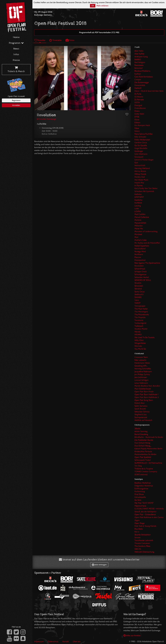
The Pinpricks (140, 317)
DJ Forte (138, 94)
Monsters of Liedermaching (146, 231)
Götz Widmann (141, 154)
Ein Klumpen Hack (142, 125)
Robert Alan (140, 403)
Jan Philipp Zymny (142, 374)
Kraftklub (138, 203)
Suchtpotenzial (141, 417)
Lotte (137, 209)
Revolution (139, 266)
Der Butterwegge (142, 82)
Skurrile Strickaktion (143, 535)
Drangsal (138, 105)
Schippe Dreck (141, 272)
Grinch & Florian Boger (144, 160)
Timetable (55, 40)
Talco (137, 300)
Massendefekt (140, 223)
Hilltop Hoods (140, 174)
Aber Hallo (139, 51)
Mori (136, 237)
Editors (137, 122)
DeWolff (138, 88)
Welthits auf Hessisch (143, 420)
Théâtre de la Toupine (144, 469)
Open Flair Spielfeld (143, 457)
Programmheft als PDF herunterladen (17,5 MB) (99, 32)
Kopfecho (138, 200)
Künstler (40, 40)
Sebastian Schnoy (142, 412)
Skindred (138, 289)
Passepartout (140, 260)
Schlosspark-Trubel (143, 460)
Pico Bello (139, 529)
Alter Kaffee (139, 54)
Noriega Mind (140, 251)
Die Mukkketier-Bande (144, 440)
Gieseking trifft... (141, 366)
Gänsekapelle (140, 497)
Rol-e (137, 532)
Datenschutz (53, 641)
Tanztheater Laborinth (144, 540)
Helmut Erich (140, 165)
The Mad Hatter (141, 309)
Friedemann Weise (142, 363)
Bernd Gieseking (141, 434)
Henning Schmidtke (143, 369)
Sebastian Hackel (142, 277)
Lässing (138, 206)
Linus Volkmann (141, 383)
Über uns (77, 641)
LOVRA (138, 211)
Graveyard (139, 157)
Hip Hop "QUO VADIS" (144, 503)
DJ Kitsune (139, 97)
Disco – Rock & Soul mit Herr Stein (149, 91)
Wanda (137, 332)
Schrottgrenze (140, 274)
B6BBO (138, 59)
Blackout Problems (142, 71)
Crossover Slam (141, 357)
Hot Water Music (141, 180)
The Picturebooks (142, 314)
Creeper (138, 80)
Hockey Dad (140, 177)
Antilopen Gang (141, 57)
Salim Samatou (141, 406)
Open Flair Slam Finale (144, 392)
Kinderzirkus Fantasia (143, 451)
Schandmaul (140, 269)
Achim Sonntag (141, 431)
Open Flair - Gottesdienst (145, 514)
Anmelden (16, 105)
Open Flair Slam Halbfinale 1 (146, 394)
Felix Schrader (140, 137)
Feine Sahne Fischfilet (144, 134)
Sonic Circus (140, 292)
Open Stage (139, 523)
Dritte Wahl (139, 114)
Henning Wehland (142, 168)
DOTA (137, 102)
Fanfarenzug (140, 491)
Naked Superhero (142, 246)
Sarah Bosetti (140, 409)
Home (16, 37)
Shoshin (138, 283)
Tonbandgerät (140, 323)
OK (93, 6)
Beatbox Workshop (143, 483)
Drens (137, 111)
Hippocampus (140, 506)
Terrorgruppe (140, 306)
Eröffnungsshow (141, 489)
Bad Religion (140, 62)
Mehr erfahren (102, 6)
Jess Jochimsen (141, 377)
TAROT (138, 303)
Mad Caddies (140, 214)
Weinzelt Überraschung (144, 552)
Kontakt (66, 641)
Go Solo (138, 500)
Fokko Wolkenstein (142, 140)
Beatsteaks (139, 65)
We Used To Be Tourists (145, 337)
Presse (16, 60)
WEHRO (138, 335)
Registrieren (16, 100)
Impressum (39, 641)
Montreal (138, 234)
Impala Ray (139, 183)
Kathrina (138, 194)
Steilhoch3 (139, 294)
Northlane (139, 254)
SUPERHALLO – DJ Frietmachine (148, 463)
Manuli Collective (142, 217)
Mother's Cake (140, 240)
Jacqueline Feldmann (143, 371)
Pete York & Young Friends (145, 526)
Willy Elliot (139, 340)
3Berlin (137, 429)
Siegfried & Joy (141, 414)
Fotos (70, 40)
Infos (16, 54)
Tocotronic (139, 320)
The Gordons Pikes (142, 546)
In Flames (139, 185)
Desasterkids (140, 85)
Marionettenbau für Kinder (145, 454)
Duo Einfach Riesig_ (143, 446)
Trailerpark (139, 326)
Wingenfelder (140, 343)
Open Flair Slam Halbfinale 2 (147, 397)
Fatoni (137, 131)
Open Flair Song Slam (144, 400)
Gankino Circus (141, 143)
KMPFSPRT (139, 197)
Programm (16, 43)
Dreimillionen (140, 108)
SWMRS (138, 297)
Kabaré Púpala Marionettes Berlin (148, 449)
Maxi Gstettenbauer (143, 389)
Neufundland (140, 249)
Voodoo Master (141, 329)
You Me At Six (140, 349)
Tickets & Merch (16, 70)
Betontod (138, 68)
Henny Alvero (140, 171)
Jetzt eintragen (99, 565)
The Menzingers (141, 312)
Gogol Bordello (141, 148)
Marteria (138, 220)
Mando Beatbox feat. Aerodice (147, 386)
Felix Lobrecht (140, 360)
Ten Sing (138, 466)
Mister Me (139, 229)
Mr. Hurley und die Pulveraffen (147, 243)
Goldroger (139, 151)
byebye (138, 74)
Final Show (139, 494)
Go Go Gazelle (141, 145)
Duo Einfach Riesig (142, 443)
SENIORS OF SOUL (143, 280)
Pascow (138, 257)
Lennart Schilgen (142, 380)
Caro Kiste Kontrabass (144, 77)
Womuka (138, 346)
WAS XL (138, 549)
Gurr (136, 163)
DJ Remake (139, 100)
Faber (137, 128)
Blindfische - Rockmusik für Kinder (149, 437)
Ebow (137, 120)
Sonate (137, 537)
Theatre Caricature (142, 543)
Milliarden (139, 226)
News (16, 49)
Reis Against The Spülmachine (147, 263)
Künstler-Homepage (46, 119)
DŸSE (137, 117)
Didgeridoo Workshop (144, 486)
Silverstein (139, 286)
